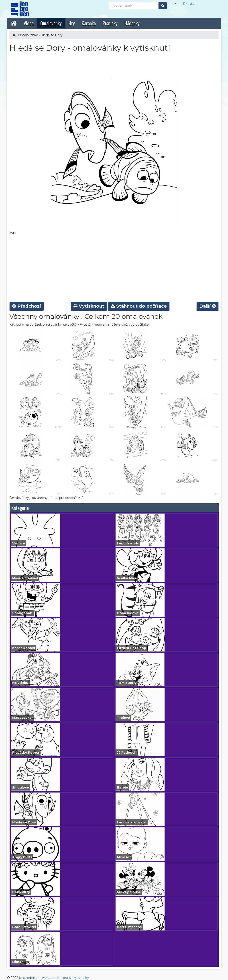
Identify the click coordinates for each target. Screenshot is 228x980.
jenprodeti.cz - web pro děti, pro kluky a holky (54, 978)
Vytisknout (89, 306)
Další (208, 306)
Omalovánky (28, 35)
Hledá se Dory (52, 35)
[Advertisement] (114, 269)
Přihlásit (188, 4)
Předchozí (27, 306)
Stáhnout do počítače (139, 306)
